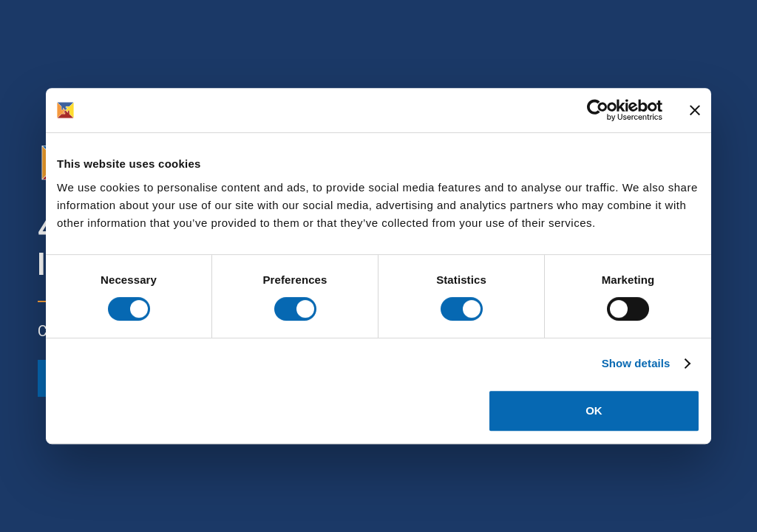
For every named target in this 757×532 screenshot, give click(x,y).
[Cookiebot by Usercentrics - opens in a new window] (598, 110)
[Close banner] (695, 110)
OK (594, 410)
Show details (636, 363)
